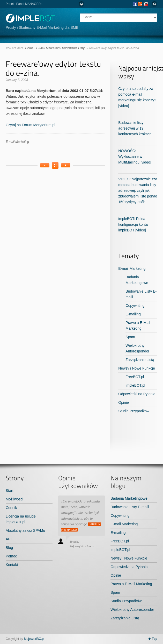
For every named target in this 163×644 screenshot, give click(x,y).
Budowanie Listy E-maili (130, 507)
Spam (130, 337)
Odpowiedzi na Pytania (137, 394)
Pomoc (11, 556)
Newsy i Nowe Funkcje (137, 368)
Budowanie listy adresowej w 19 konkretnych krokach (135, 128)
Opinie (123, 402)
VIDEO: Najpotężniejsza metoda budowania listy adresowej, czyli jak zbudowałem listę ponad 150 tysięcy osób (138, 190)
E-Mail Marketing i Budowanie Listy (60, 48)
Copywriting (135, 306)
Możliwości (14, 499)
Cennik (11, 508)
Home (29, 48)
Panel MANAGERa (29, 4)
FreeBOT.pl (135, 377)
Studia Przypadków (134, 411)
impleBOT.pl (135, 385)
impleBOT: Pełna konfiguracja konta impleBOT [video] (133, 224)
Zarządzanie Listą (140, 360)
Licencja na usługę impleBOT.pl (21, 519)
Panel (10, 4)
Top (155, 639)
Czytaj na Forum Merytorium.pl (30, 125)
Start (10, 491)
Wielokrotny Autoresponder (132, 610)
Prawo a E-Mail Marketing (131, 584)
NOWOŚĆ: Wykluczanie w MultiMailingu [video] (135, 157)
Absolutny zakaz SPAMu (25, 530)
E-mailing (133, 314)
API (9, 539)
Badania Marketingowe (129, 498)
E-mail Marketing (17, 142)
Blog (9, 548)
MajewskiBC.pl (34, 639)
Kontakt (12, 565)
